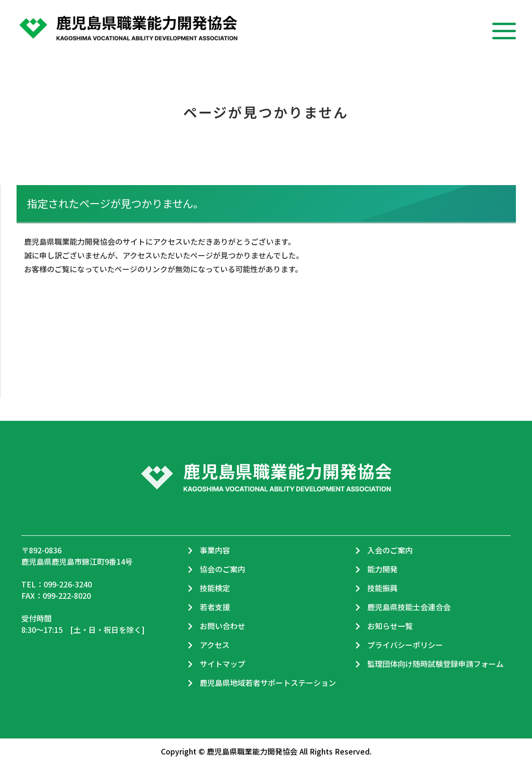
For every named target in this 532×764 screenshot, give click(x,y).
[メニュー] (504, 27)
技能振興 (382, 588)
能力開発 (382, 569)
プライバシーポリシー (405, 645)
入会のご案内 (390, 550)
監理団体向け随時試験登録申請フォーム (435, 664)
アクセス (215, 645)
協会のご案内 (222, 569)
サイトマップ (222, 664)
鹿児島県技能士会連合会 (409, 607)
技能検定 (215, 588)
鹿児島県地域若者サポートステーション (268, 683)
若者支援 (215, 607)
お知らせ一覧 (390, 626)
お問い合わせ (222, 626)
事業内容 (215, 550)
